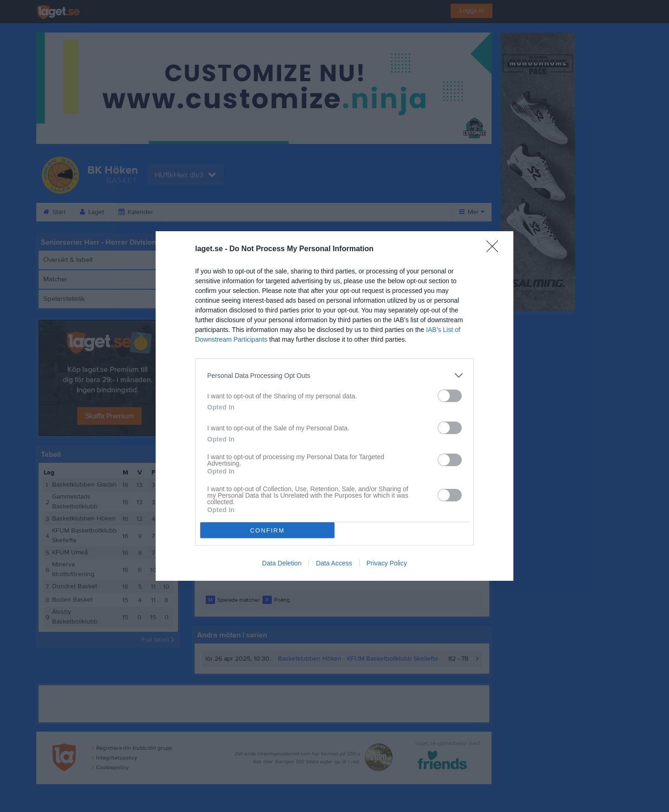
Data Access (334, 563)
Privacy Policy (387, 563)
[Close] (495, 249)
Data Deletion (282, 563)
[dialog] (334, 406)
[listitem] (334, 375)
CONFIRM (267, 530)
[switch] (450, 396)
